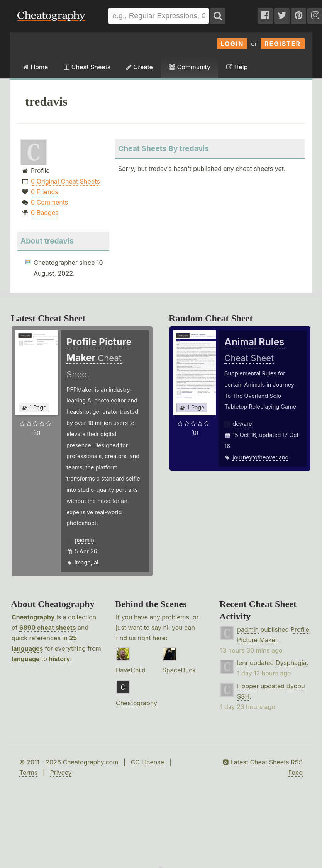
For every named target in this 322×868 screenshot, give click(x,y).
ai (96, 562)
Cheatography (33, 617)
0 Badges (45, 213)
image (82, 562)
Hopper (248, 686)
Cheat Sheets (87, 67)
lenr (243, 663)
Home (36, 67)
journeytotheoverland (260, 457)
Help (237, 67)
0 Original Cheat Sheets (65, 181)
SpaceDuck (179, 670)
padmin (84, 540)
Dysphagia (291, 663)
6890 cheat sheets (47, 628)
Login (232, 44)
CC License (147, 762)
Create (140, 67)
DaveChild (131, 670)
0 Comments (49, 202)
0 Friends (45, 192)
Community (190, 67)
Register (283, 44)
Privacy (61, 773)
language (26, 659)
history (59, 659)
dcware (242, 424)
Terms (28, 773)
